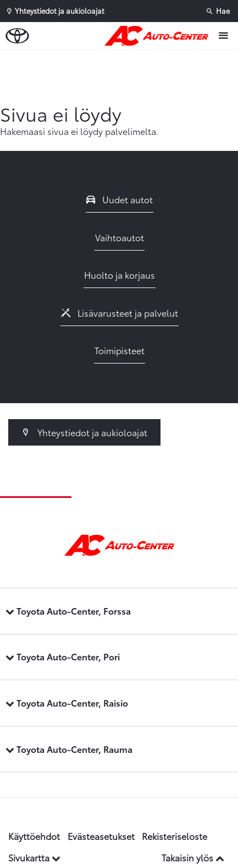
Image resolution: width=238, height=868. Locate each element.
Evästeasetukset (101, 836)
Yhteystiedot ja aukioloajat (84, 432)
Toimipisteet (120, 350)
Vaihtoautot (120, 237)
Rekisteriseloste (175, 836)
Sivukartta (34, 857)
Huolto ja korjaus (120, 275)
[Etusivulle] (159, 36)
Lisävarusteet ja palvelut (120, 313)
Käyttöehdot (34, 836)
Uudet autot (120, 199)
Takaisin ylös (193, 857)
